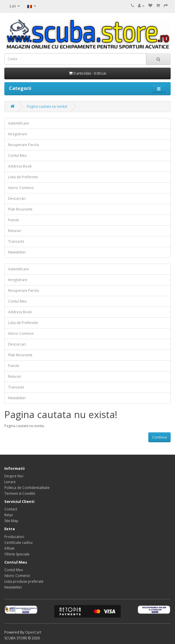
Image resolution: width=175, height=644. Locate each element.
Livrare (10, 482)
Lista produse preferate (24, 581)
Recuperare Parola (24, 145)
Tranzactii (16, 241)
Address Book (20, 166)
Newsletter (17, 252)
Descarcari (17, 198)
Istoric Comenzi (21, 188)
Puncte (14, 220)
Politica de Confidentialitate (27, 488)
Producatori (14, 537)
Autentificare (19, 123)
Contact (11, 509)
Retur (9, 515)
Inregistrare (18, 134)
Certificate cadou (18, 543)
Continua (159, 437)
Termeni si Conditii (20, 493)
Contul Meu (17, 155)
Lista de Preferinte (23, 177)
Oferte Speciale (17, 554)
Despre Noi (14, 476)
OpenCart (33, 632)
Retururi (15, 231)
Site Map (11, 521)
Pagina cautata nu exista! (47, 106)
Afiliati (9, 548)
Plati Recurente (20, 209)
